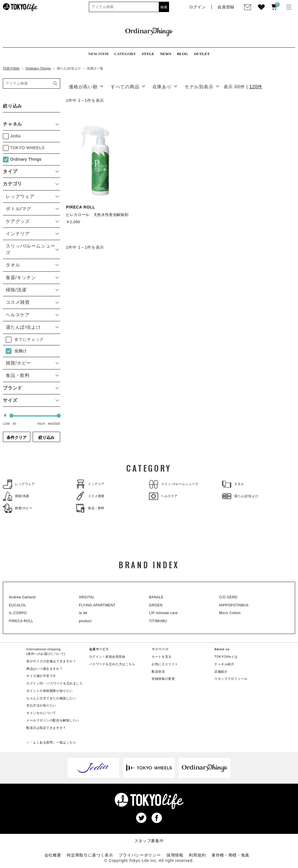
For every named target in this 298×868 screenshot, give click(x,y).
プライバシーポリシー (140, 855)
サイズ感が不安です (41, 676)
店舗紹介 (221, 672)
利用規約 (197, 855)
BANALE (156, 597)
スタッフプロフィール (231, 679)
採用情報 (175, 855)
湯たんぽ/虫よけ (240, 496)
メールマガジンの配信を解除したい (53, 720)
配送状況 (158, 672)
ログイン (96, 657)
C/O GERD (228, 597)
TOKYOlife (11, 68)
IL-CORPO (18, 613)
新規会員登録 (115, 657)
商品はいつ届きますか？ (45, 669)
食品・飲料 (90, 508)
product (85, 621)
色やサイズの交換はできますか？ (51, 661)
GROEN (156, 605)
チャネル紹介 (224, 664)
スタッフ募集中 (149, 841)
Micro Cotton (230, 613)
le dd (83, 613)
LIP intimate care (163, 613)
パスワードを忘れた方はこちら (112, 664)
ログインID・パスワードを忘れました (55, 683)
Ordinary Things (38, 68)
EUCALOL (17, 605)
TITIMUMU (158, 621)
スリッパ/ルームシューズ (174, 484)
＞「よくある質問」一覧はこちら (51, 742)
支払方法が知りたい (41, 705)
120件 (256, 87)
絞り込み (46, 437)
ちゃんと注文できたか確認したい (51, 698)
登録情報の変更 (163, 679)
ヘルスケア (163, 496)
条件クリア (17, 437)
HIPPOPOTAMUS (234, 605)
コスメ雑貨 (90, 496)
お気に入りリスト (165, 664)
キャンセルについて (41, 713)
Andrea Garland (22, 597)
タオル (233, 484)
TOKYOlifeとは (226, 657)
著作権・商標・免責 (230, 855)
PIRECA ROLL (21, 621)
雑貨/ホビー (18, 508)
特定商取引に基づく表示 (90, 855)
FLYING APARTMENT (97, 605)
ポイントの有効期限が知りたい (50, 691)
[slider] (11, 416)
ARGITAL (87, 597)
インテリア (90, 484)
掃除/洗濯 (16, 496)
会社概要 (53, 855)
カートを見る (161, 657)
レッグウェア (19, 484)
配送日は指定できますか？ (46, 728)
